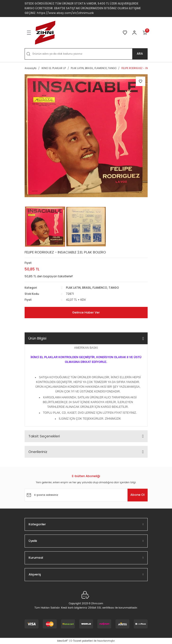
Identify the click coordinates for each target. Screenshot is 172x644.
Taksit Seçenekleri (44, 436)
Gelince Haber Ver (86, 312)
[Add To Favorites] (141, 81)
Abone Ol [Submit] (137, 495)
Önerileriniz (38, 452)
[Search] (86, 54)
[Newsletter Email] (86, 495)
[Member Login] (134, 33)
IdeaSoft (63, 641)
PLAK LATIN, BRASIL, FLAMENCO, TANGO (93, 288)
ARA (140, 54)
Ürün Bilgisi (37, 338)
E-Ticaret (76, 641)
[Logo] (45, 33)
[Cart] (145, 33)
